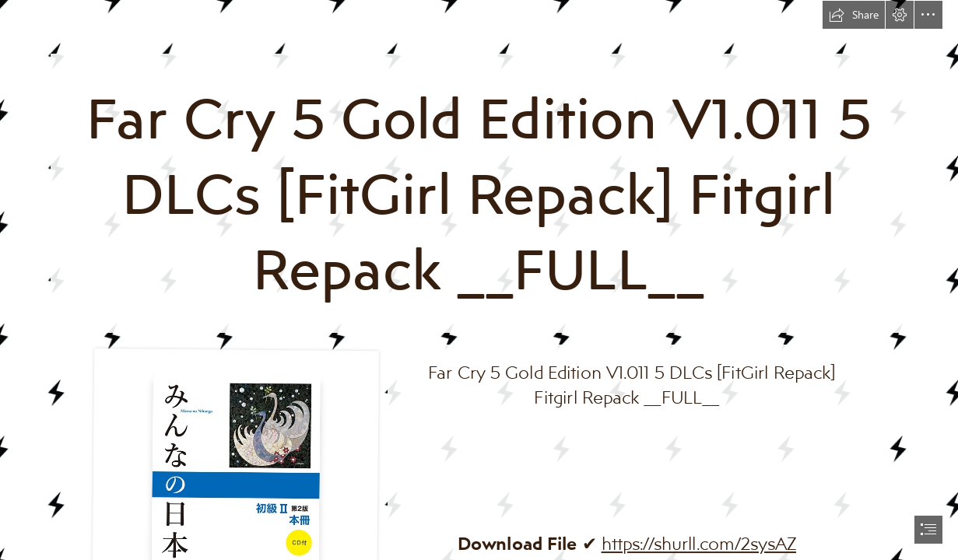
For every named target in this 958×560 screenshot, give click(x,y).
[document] (479, 280)
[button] (854, 15)
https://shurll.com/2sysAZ (699, 543)
